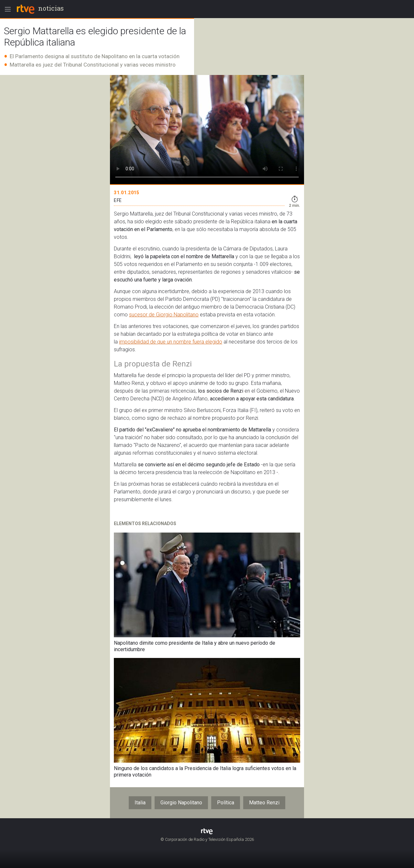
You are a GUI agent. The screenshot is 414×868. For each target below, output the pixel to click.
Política (226, 803)
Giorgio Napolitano (181, 803)
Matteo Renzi (264, 803)
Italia (140, 803)
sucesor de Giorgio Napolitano (164, 315)
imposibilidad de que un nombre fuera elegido (171, 342)
